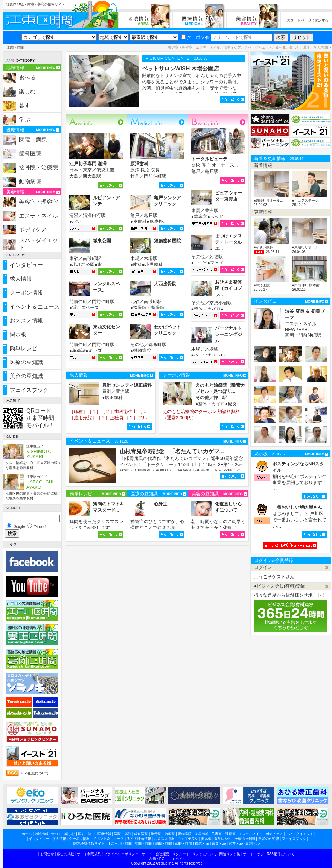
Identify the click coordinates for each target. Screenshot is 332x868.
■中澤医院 (262, 285)
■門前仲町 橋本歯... (307, 285)
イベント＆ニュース (35, 307)
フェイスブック (29, 390)
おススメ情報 (26, 321)
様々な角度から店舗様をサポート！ (290, 595)
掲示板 (18, 334)
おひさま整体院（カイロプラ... (228, 288)
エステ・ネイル (38, 216)
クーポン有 (195, 37)
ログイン (263, 567)
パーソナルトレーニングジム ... (228, 334)
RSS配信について (35, 773)
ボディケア (33, 230)
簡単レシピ (24, 348)
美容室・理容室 (38, 202)
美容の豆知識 (26, 376)
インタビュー (26, 265)
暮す (25, 105)
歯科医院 (30, 154)
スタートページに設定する (308, 20)
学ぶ (25, 119)
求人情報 (21, 279)
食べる (27, 78)
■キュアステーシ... (307, 200)
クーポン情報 (26, 293)
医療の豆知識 (26, 362)
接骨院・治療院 (38, 167)
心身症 (161, 504)
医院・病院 (33, 140)
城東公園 (102, 241)
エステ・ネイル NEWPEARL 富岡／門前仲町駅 (305, 323)
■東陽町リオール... (268, 200)
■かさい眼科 (263, 247)
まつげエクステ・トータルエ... (228, 242)
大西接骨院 (165, 284)
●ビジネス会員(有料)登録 (279, 586)
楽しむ (27, 91)
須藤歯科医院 (167, 241)
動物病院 (30, 181)
